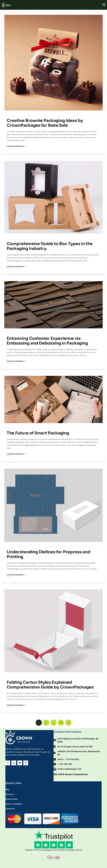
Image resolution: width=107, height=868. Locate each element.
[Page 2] (46, 723)
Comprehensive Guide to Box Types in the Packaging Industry (50, 246)
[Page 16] (61, 723)
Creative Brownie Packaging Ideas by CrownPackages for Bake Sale (45, 123)
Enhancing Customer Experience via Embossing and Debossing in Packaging (47, 341)
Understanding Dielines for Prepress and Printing (48, 554)
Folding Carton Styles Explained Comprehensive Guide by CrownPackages (50, 685)
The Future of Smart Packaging (38, 433)
